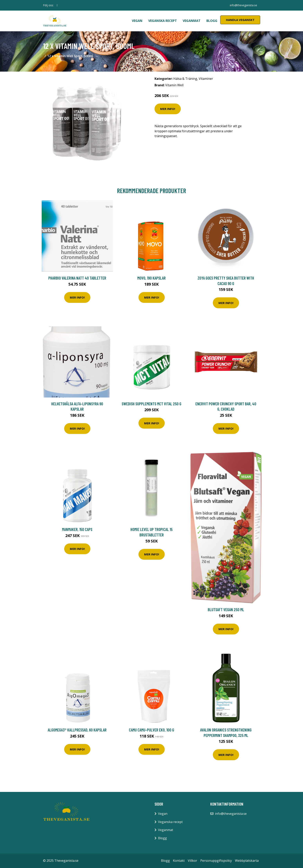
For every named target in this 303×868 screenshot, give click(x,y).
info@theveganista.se (243, 5)
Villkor (192, 861)
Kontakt (179, 861)
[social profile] (57, 5)
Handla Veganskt (240, 20)
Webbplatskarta (247, 861)
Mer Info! (168, 109)
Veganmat (192, 21)
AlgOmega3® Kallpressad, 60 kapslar (77, 730)
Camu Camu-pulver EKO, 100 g (151, 730)
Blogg (212, 21)
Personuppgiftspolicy (216, 861)
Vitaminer (206, 79)
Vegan (137, 21)
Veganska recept (163, 21)
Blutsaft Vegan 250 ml (226, 609)
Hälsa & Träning (185, 79)
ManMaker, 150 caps (77, 529)
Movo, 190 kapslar (151, 278)
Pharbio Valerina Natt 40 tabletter (77, 278)
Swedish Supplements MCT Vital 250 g (151, 404)
